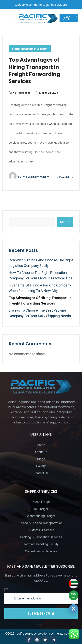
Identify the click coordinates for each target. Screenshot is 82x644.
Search (65, 222)
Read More (64, 177)
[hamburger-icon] (11, 18)
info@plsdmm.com (36, 177)
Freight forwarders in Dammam (30, 49)
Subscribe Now (41, 614)
